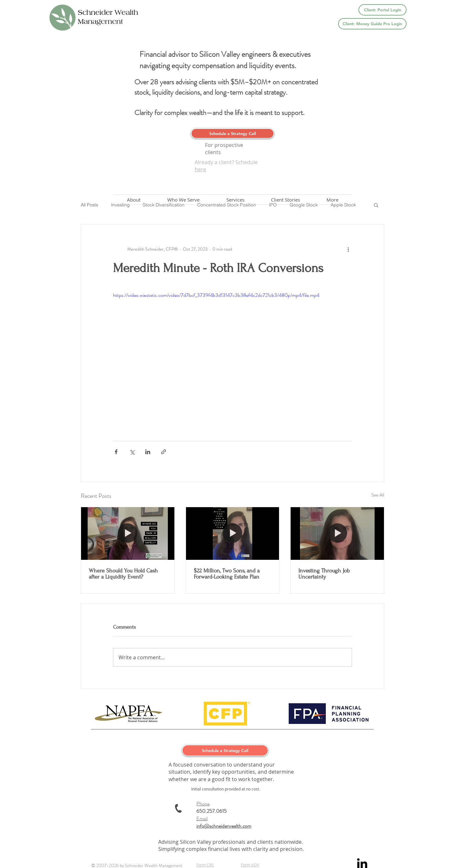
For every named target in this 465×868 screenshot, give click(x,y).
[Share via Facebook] (116, 452)
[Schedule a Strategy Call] (232, 133)
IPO (273, 205)
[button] (376, 205)
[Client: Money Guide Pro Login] (372, 24)
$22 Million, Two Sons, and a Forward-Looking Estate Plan (227, 574)
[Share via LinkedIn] (148, 452)
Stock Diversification (164, 205)
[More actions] (348, 249)
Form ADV (250, 865)
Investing (120, 205)
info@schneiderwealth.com (224, 826)
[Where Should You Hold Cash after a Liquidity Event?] (128, 533)
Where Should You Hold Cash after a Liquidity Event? (123, 574)
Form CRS (205, 865)
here (200, 169)
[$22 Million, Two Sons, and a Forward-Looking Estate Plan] (233, 533)
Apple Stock (343, 205)
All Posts (89, 205)
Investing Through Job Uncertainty (324, 574)
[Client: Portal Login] (382, 10)
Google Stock (304, 205)
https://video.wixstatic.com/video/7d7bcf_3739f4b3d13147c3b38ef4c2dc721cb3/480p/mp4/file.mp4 (216, 295)
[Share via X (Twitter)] (132, 452)
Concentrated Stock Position (227, 205)
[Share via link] (164, 452)
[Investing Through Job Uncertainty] (337, 533)
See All (378, 495)
